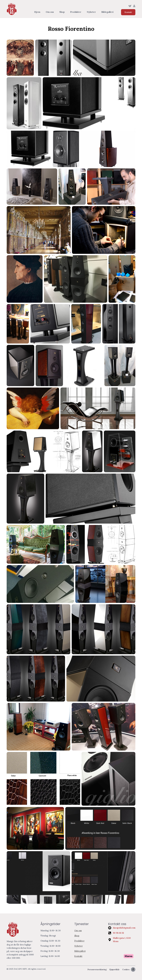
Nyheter (91, 12)
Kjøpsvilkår (114, 970)
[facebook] (133, 969)
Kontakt (78, 956)
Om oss (50, 12)
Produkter (76, 12)
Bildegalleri (107, 12)
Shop (62, 12)
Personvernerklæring (97, 970)
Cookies (126, 970)
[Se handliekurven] (130, 6)
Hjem (37, 12)
